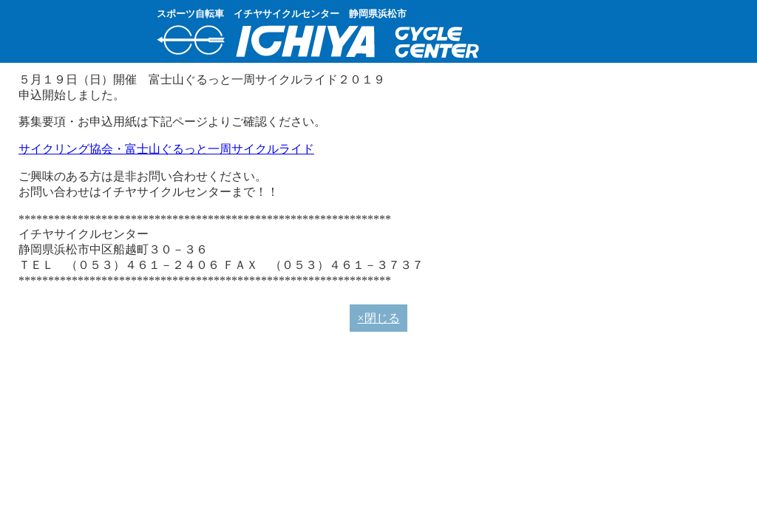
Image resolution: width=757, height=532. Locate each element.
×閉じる (378, 318)
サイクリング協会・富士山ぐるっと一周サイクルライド (166, 149)
